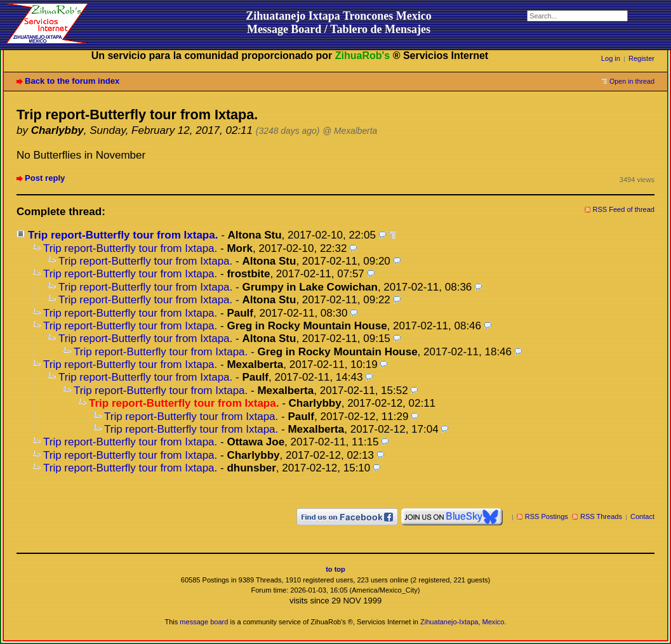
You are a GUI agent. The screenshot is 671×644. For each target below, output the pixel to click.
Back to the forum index (72, 81)
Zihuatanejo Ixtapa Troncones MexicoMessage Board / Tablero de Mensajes (339, 23)
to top (336, 569)
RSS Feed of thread (624, 209)
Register (641, 58)
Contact (642, 516)
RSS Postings (547, 516)
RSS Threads (601, 516)
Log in (611, 58)
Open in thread (632, 81)
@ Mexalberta (350, 131)
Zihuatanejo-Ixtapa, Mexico (462, 622)
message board (204, 622)
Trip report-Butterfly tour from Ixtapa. (123, 235)
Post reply (45, 178)
